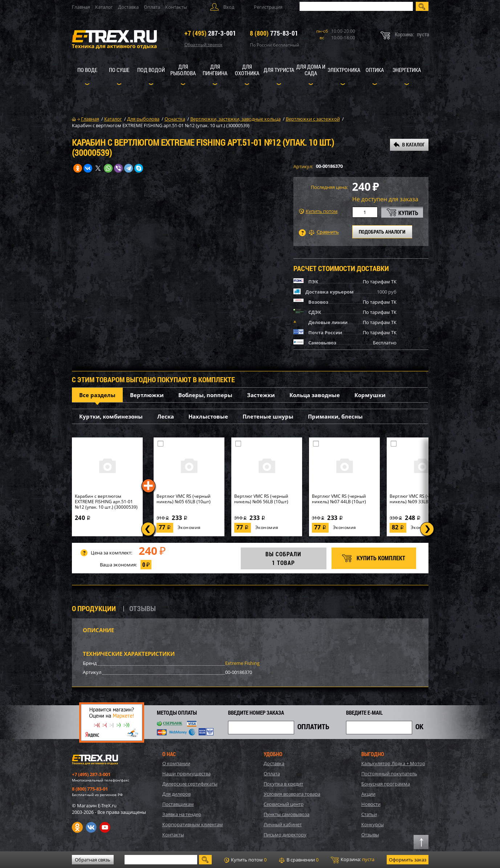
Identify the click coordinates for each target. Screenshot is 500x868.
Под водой (151, 70)
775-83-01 (274, 33)
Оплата (152, 7)
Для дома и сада (311, 70)
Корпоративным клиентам (193, 824)
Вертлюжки (147, 395)
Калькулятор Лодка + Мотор (393, 763)
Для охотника (247, 70)
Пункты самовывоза (286, 814)
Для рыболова (183, 70)
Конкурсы (373, 824)
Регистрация (268, 7)
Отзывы (370, 835)
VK (91, 827)
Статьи (369, 814)
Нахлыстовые (208, 416)
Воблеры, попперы (205, 395)
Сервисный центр (284, 804)
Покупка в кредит (283, 784)
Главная (81, 7)
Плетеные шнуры (268, 416)
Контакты (176, 7)
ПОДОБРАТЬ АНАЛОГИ (382, 232)
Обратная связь (93, 860)
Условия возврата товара (292, 794)
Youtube (105, 827)
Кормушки (370, 395)
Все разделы (97, 395)
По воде (87, 70)
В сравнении (299, 860)
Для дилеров (176, 794)
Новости (371, 804)
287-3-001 (210, 33)
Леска (166, 416)
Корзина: (353, 860)
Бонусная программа (386, 784)
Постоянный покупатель (389, 774)
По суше (119, 70)
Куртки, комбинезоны (111, 416)
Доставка (128, 7)
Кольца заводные (315, 395)
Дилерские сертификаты (190, 784)
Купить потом (318, 211)
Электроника (344, 70)
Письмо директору (285, 835)
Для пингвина (215, 70)
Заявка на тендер (182, 814)
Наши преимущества (186, 774)
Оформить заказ (408, 860)
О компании (176, 763)
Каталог (104, 7)
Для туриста (279, 70)
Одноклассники (77, 827)
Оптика (375, 70)
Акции (368, 794)
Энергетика (407, 70)
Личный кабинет (283, 824)
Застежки (261, 395)
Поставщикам (178, 804)
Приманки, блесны (335, 416)
